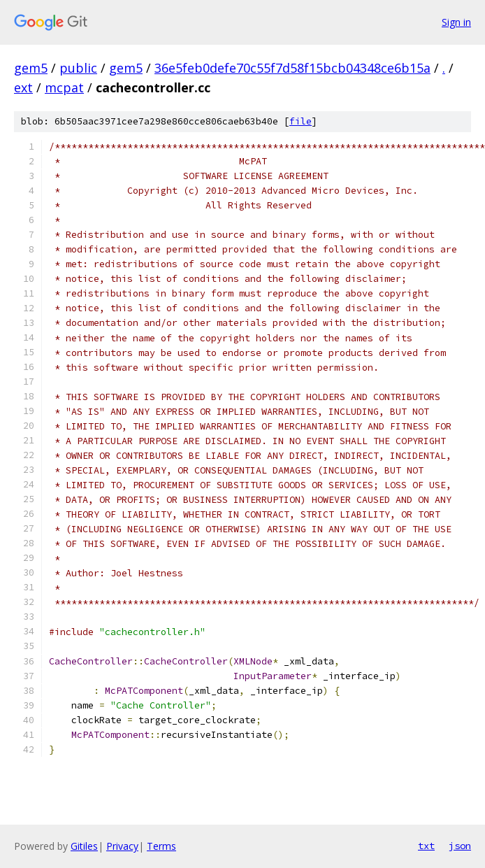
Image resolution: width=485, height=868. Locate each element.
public (78, 68)
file (301, 121)
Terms (161, 846)
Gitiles (84, 846)
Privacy (122, 846)
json (460, 846)
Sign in (456, 22)
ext (23, 87)
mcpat (64, 87)
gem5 (31, 68)
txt (426, 846)
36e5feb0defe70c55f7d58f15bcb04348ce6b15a (292, 68)
